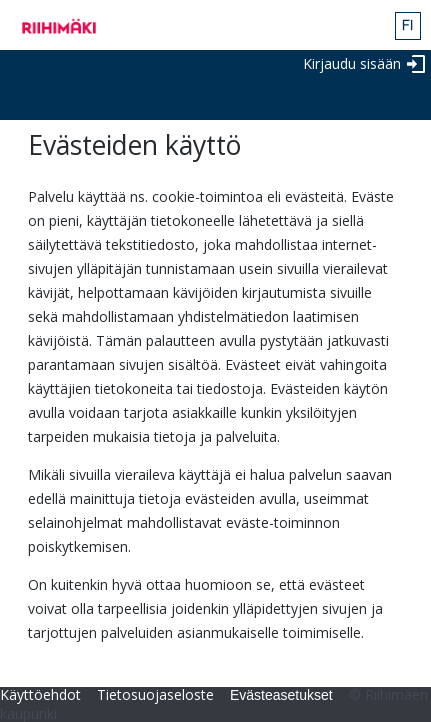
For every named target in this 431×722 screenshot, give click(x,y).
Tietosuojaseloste (155, 694)
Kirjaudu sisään (352, 63)
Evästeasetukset (281, 695)
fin (408, 26)
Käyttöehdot (40, 694)
